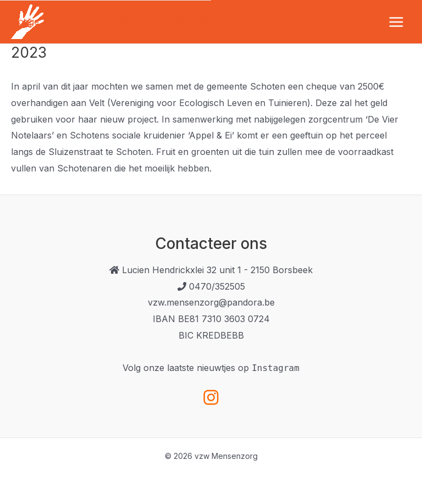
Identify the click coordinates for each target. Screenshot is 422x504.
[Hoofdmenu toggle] (396, 22)
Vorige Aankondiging (50, 21)
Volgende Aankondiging (161, 24)
